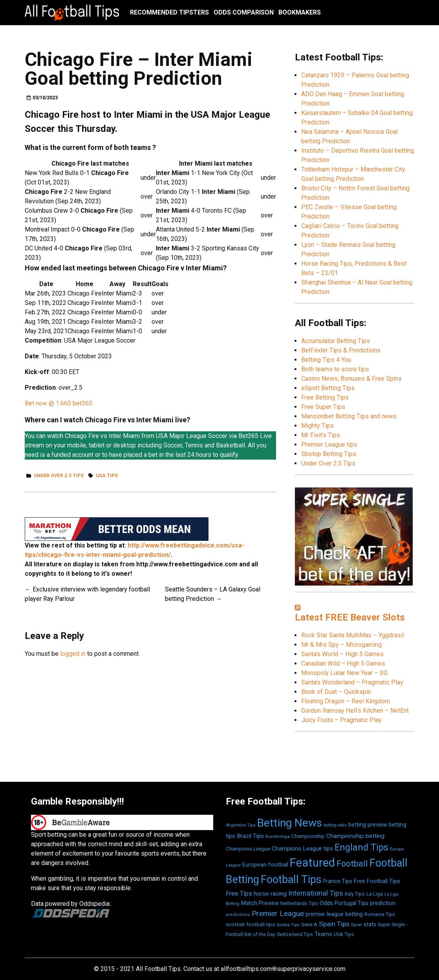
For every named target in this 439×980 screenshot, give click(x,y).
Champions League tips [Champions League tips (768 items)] (302, 849)
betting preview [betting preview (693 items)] (368, 825)
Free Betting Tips (325, 397)
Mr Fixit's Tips (321, 435)
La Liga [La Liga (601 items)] (375, 894)
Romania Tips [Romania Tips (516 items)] (380, 914)
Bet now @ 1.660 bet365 (59, 403)
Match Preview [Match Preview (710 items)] (260, 903)
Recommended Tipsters (169, 12)
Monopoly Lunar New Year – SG (344, 673)
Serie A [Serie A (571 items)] (309, 924)
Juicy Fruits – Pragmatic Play (341, 720)
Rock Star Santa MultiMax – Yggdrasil (353, 635)
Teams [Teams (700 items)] (323, 934)
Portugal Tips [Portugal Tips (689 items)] (351, 903)
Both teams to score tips (335, 369)
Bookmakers (300, 12)
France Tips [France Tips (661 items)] (338, 881)
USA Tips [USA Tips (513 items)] (344, 934)
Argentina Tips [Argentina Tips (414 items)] (241, 825)
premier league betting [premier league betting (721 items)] (334, 914)
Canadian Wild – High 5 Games (343, 663)
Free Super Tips (323, 407)
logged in (73, 654)
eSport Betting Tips (328, 388)
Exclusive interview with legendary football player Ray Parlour (87, 594)
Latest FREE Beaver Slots (350, 617)
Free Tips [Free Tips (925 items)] (239, 893)
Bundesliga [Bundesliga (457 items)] (278, 836)
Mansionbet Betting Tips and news (349, 416)
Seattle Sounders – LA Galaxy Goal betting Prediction (213, 594)
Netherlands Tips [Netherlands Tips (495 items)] (299, 903)
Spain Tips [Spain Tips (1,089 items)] (334, 924)
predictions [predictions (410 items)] (238, 915)
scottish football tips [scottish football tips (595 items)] (250, 924)
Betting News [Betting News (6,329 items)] (290, 823)
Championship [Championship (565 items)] (308, 836)
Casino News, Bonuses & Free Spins (351, 379)
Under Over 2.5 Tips (59, 476)
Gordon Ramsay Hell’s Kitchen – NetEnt (355, 711)
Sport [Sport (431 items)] (357, 925)
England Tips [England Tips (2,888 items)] (361, 847)
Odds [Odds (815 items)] (326, 903)
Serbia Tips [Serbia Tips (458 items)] (288, 925)
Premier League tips (329, 444)
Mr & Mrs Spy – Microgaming (341, 645)
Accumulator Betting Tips (336, 341)
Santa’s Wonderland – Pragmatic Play (352, 682)
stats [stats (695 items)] (370, 924)
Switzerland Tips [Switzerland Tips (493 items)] (295, 934)
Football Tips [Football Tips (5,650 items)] (291, 880)
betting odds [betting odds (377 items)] (335, 825)
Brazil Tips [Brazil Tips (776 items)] (250, 836)
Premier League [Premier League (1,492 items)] (278, 913)
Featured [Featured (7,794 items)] (312, 863)
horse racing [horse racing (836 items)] (270, 894)
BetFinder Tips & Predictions (341, 350)
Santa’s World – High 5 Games (342, 654)
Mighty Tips (317, 426)
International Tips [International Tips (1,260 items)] (316, 893)
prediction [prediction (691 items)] (383, 903)
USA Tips (107, 476)
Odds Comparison (244, 12)
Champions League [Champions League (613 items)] (248, 849)
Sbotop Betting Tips (329, 454)
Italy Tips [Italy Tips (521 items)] (355, 894)
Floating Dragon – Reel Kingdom (346, 701)
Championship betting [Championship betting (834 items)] (355, 836)
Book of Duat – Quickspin (336, 692)
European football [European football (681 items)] (265, 865)
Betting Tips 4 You (326, 360)
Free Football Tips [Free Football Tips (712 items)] (377, 881)
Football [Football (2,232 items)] (352, 864)
